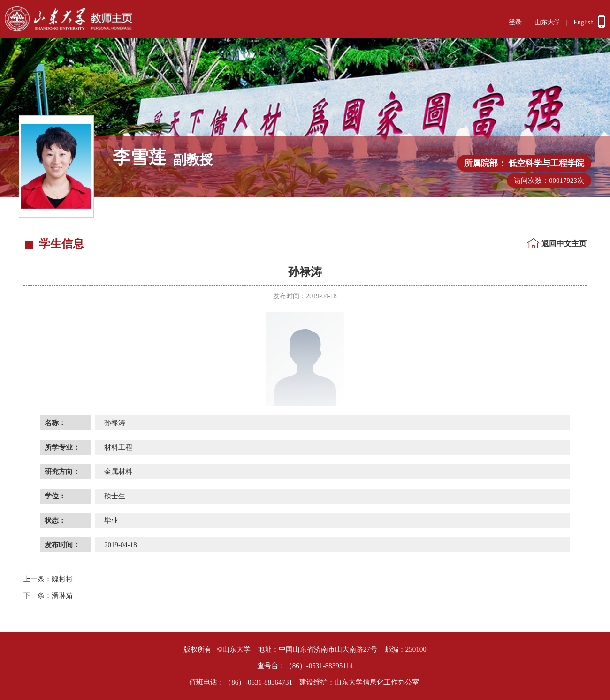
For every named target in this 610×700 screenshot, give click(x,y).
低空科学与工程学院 (546, 163)
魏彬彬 (48, 579)
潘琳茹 (48, 595)
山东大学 (548, 22)
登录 (515, 22)
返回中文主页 (564, 244)
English (583, 22)
